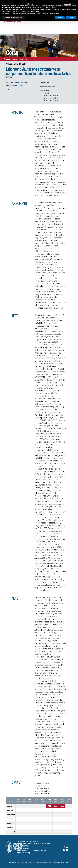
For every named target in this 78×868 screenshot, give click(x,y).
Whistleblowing (25, 853)
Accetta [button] (71, 18)
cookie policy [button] (53, 8)
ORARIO (46, 90)
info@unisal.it (25, 848)
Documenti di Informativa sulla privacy (32, 851)
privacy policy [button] (67, 4)
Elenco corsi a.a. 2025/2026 (16, 59)
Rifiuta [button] (60, 18)
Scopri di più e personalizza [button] (13, 18)
